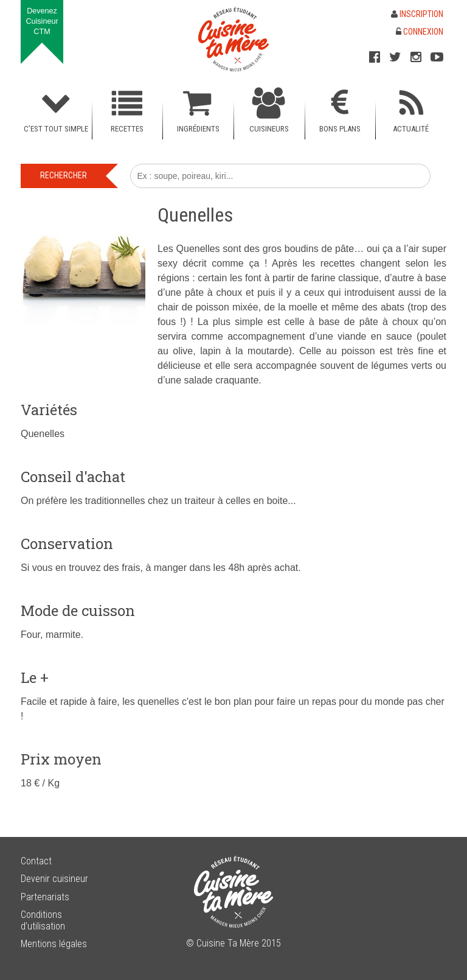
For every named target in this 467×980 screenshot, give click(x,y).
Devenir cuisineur (54, 879)
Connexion (420, 32)
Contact (36, 861)
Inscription (417, 14)
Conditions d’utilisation (43, 920)
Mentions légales (54, 944)
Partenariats (45, 897)
